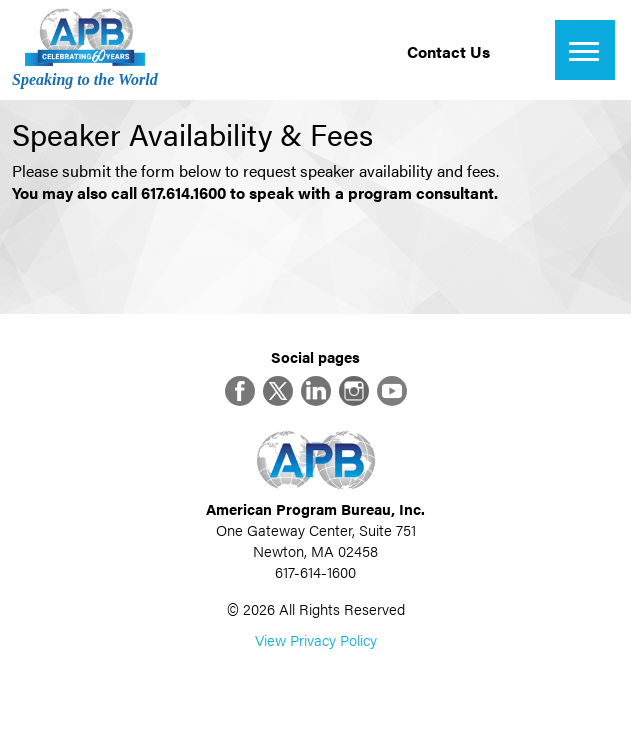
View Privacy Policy (316, 639)
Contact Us (448, 51)
